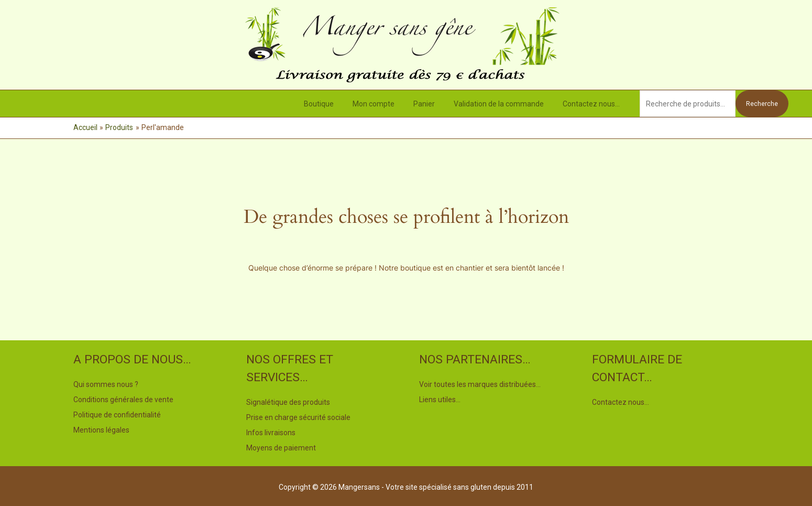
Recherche (762, 104)
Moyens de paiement (281, 446)
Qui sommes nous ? (106, 384)
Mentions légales (101, 428)
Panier (435, 104)
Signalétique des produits (288, 402)
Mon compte (388, 104)
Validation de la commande (505, 104)
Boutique (338, 104)
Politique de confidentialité (117, 414)
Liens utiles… (440, 399)
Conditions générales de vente (123, 399)
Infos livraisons (271, 432)
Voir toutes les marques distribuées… (480, 384)
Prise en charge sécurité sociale (298, 417)
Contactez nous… (593, 104)
